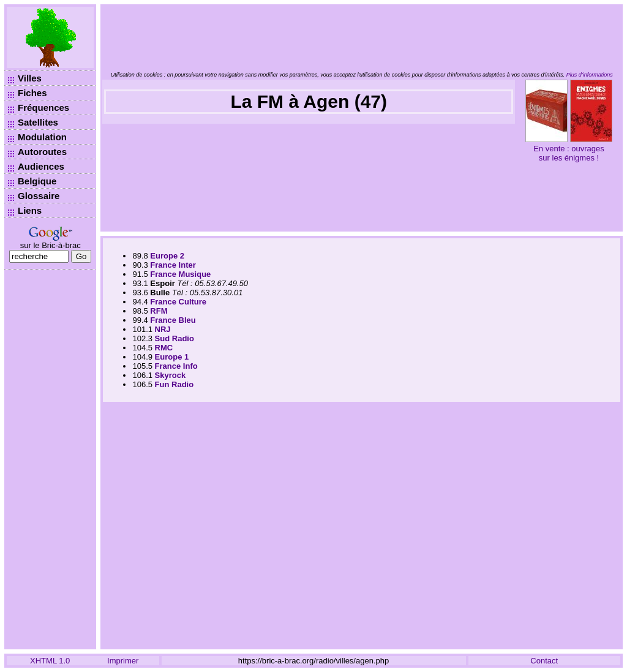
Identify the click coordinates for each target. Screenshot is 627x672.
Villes (30, 78)
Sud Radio (175, 338)
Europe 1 (172, 357)
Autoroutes (42, 152)
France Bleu (173, 320)
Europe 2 (167, 256)
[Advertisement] (50, 459)
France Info (176, 366)
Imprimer (123, 661)
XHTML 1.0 (50, 661)
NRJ (163, 329)
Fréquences (43, 108)
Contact (544, 661)
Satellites (38, 122)
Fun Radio (175, 384)
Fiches (32, 93)
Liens (30, 210)
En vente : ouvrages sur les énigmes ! (569, 153)
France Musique (180, 274)
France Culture (178, 302)
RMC (164, 348)
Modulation (42, 137)
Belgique (37, 181)
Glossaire (39, 196)
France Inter (173, 265)
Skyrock (171, 375)
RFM (159, 311)
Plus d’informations (590, 75)
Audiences (41, 166)
